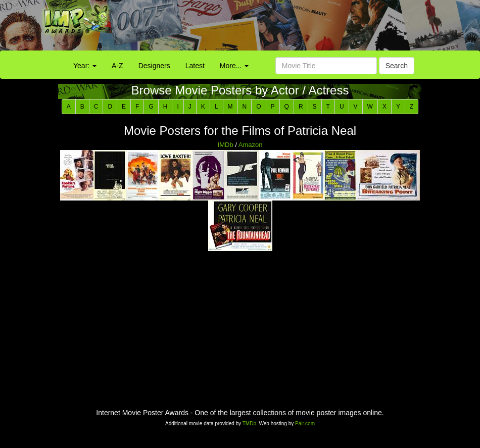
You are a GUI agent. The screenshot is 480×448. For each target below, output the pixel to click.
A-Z (117, 66)
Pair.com (305, 424)
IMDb (226, 145)
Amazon (251, 145)
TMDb (249, 424)
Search (397, 66)
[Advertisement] (300, 28)
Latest (195, 66)
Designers (154, 66)
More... (234, 66)
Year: (85, 66)
